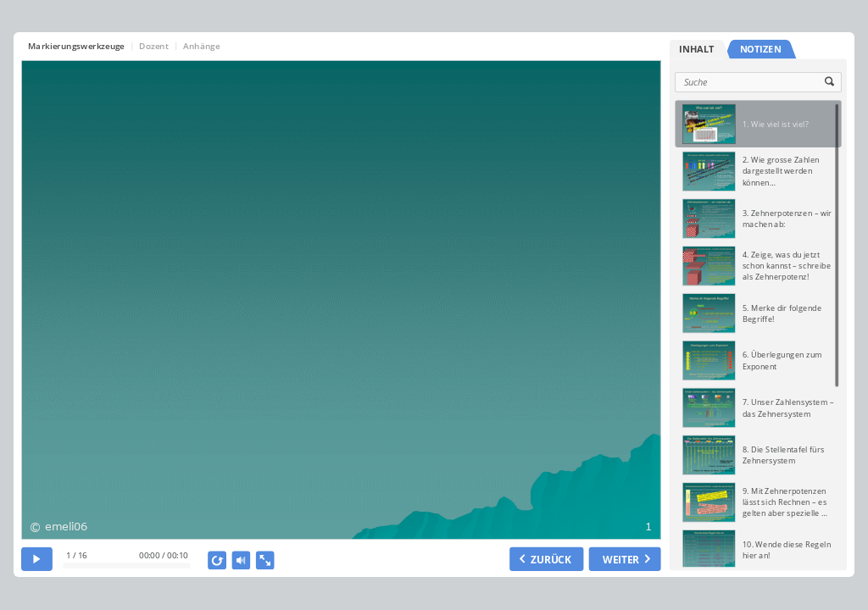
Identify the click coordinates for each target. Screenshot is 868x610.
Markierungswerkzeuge (76, 46)
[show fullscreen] (265, 560)
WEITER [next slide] (621, 559)
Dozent (155, 46)
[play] (37, 559)
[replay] (218, 560)
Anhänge (201, 46)
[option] (758, 124)
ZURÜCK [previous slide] (551, 559)
